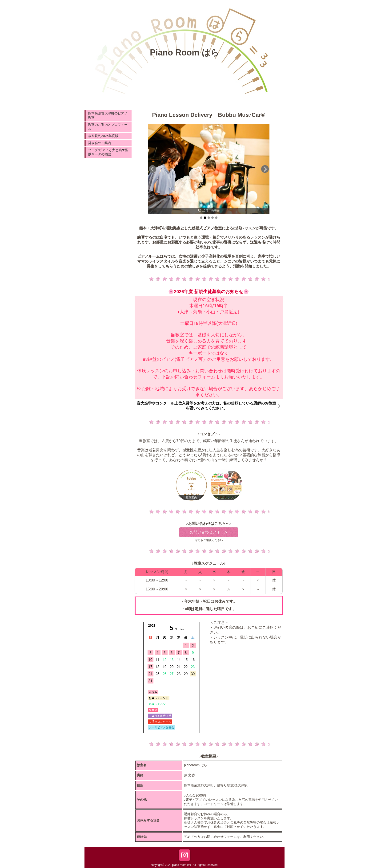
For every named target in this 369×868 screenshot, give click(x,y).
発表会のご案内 (100, 143)
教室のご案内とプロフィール (108, 127)
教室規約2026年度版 (103, 136)
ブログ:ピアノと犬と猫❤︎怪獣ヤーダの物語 (108, 152)
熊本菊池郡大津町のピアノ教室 (108, 115)
